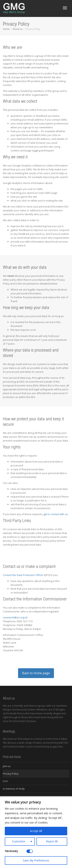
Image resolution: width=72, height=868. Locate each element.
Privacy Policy (11, 774)
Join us (7, 766)
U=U (5, 781)
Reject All (52, 841)
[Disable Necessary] (30, 851)
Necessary (11, 851)
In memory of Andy (14, 789)
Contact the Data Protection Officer (23, 575)
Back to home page (36, 673)
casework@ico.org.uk (15, 617)
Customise (19, 841)
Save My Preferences (36, 860)
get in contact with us (56, 514)
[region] (36, 832)
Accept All (36, 831)
